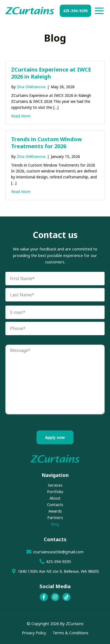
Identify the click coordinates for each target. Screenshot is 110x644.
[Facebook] (44, 597)
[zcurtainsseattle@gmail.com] (55, 552)
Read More (21, 116)
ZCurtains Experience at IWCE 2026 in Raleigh (51, 73)
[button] (75, 11)
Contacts (55, 504)
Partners (55, 517)
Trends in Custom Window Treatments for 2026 (46, 143)
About (55, 498)
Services (55, 485)
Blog (55, 524)
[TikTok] (66, 597)
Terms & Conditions (70, 633)
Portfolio (55, 492)
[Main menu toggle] (99, 11)
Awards (55, 511)
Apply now (55, 437)
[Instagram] (55, 597)
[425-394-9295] (55, 561)
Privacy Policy (34, 633)
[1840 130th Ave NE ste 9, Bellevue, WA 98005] (55, 571)
